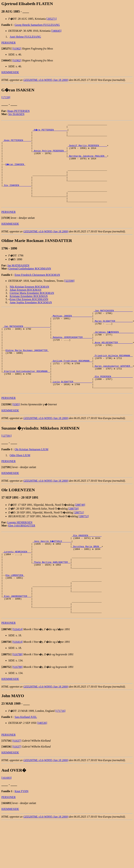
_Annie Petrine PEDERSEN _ (49, 156)
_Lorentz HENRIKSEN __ (17, 586)
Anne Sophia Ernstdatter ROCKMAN (31, 318)
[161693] (7, 824)
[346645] (56, 31)
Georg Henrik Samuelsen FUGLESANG (37, 25)
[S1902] (17, 49)
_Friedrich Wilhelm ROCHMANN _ (113, 380)
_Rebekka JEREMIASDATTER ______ (72, 358)
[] (7, 49)
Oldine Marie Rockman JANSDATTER (27, 373)
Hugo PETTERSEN (18, 111)
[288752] (84, 547)
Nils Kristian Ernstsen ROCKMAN (29, 302)
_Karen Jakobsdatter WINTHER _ (113, 392)
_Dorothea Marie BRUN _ (87, 579)
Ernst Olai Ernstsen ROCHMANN (29, 314)
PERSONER (9, 43)
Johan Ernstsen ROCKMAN (26, 305)
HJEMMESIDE (10, 72)
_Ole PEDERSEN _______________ (113, 405)
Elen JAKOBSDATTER (22, 556)
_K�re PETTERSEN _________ (50, 131)
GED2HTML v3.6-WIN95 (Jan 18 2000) (46, 80)
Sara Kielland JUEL (26, 763)
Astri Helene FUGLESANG (25, 37)
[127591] (7, 467)
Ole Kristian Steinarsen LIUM (31, 480)
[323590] (69, 296)
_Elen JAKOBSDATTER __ (17, 639)
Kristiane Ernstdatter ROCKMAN (29, 311)
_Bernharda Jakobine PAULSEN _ (87, 162)
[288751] (79, 543)
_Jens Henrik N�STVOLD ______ (52, 573)
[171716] (60, 757)
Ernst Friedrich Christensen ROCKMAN (37, 290)
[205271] (52, 19)
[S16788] (18, 701)
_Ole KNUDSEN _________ (87, 567)
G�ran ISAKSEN (16, 172)
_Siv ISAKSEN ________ (17, 197)
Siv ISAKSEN (16, 114)
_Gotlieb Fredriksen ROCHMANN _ (72, 386)
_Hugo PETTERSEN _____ (17, 143)
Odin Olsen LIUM (20, 486)
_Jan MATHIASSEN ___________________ (26, 345)
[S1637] (17, 787)
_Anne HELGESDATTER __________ (113, 364)
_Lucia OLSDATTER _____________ (72, 411)
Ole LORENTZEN (15, 614)
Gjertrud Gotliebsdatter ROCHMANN (30, 284)
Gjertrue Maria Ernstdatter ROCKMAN (32, 308)
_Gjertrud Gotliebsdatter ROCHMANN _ (26, 398)
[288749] (80, 536)
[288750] (74, 539)
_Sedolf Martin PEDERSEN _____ (87, 150)
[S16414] (18, 676)
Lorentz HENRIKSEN (20, 553)
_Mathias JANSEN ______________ (72, 332)
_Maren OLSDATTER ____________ (113, 339)
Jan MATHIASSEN (18, 281)
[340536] (42, 769)
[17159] (6, 97)
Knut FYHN (22, 838)
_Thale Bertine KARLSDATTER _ (51, 598)
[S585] (16, 435)
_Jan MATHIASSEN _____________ (113, 326)
